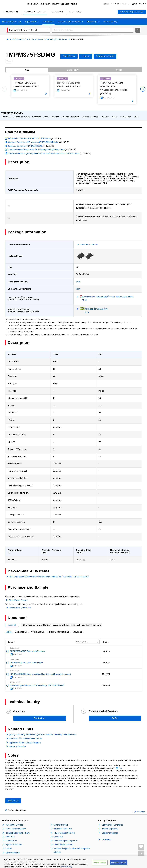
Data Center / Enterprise (112, 822)
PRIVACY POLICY (8, 861)
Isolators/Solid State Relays (18, 830)
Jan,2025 (106, 683)
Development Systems (70, 114)
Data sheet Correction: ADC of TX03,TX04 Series (29, 136)
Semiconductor (19, 39)
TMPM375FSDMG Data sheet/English (27, 660)
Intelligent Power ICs (63, 826)
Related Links (126, 114)
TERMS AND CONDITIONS (26, 861)
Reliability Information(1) (58, 629)
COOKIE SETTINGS (45, 861)
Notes (136, 114)
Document (105, 114)
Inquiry (115, 114)
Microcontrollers (36, 39)
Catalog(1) (77, 629)
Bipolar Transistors (14, 842)
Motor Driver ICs (61, 822)
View (78, 279)
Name (10, 640)
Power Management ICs (64, 830)
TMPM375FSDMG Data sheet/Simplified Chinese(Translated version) (40, 672)
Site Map (141, 809)
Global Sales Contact (18, 598)
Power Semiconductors (16, 826)
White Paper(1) (37, 629)
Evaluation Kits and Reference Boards (25, 736)
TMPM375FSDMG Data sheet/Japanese (28, 649)
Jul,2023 (106, 649)
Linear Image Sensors (63, 842)
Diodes (9, 846)
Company (107, 837)
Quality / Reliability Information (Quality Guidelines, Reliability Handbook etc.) (42, 732)
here (120, 766)
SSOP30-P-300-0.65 (89, 242)
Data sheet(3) (21, 629)
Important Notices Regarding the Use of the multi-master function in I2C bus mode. (43, 151)
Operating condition (51, 114)
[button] (117, 4)
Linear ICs (58, 834)
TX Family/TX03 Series (57, 39)
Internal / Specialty (110, 826)
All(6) (9, 629)
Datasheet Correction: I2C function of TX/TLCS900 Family (33, 140)
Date (105, 640)
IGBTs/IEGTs (11, 838)
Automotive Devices (14, 822)
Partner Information (17, 744)
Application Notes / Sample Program (25, 740)
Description (6, 114)
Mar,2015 (106, 672)
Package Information (21, 114)
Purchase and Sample (90, 114)
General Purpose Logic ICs (65, 838)
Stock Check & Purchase (20, 605)
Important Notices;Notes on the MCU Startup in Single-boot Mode (36, 147)
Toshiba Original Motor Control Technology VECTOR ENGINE (37, 683)
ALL (27, 70)
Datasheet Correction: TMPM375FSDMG (25, 144)
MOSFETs (10, 834)
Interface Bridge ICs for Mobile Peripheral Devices (72, 848)
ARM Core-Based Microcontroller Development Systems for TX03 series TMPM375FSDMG (49, 574)
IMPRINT (57, 861)
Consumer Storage (110, 830)
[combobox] (93, 30)
